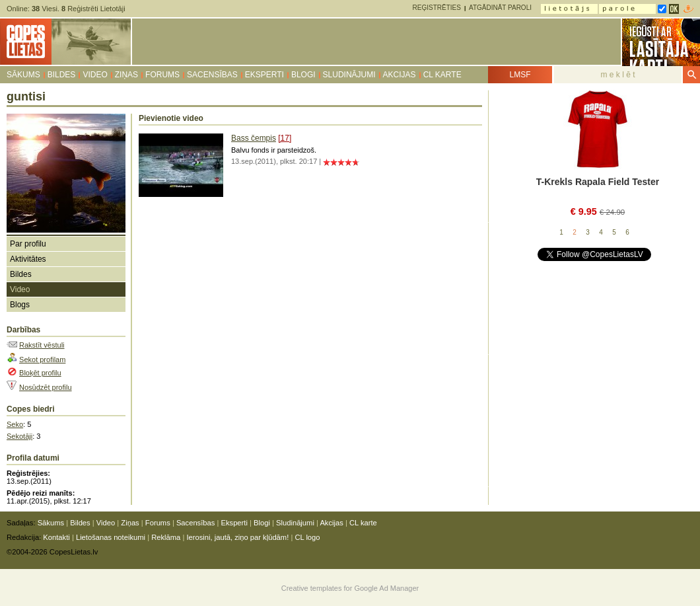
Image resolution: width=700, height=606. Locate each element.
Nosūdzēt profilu (46, 387)
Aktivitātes (28, 259)
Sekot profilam (42, 360)
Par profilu (28, 244)
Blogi (303, 75)
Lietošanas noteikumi (111, 537)
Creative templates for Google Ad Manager (350, 588)
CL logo (307, 537)
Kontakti (56, 537)
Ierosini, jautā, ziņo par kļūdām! (237, 537)
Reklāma (166, 537)
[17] (285, 138)
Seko (15, 424)
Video (95, 75)
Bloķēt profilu (40, 373)
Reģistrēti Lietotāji (93, 9)
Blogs (20, 305)
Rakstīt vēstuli (42, 345)
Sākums (23, 75)
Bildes (62, 75)
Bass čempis (254, 138)
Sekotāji (19, 436)
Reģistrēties (437, 8)
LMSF (520, 75)
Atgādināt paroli (500, 8)
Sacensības (212, 75)
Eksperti (264, 75)
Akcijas (400, 75)
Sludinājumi (349, 75)
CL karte (442, 75)
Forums (162, 75)
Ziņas (126, 75)
